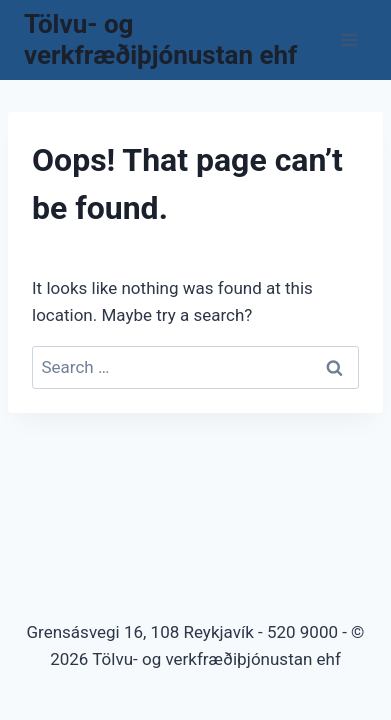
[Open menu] (348, 39)
